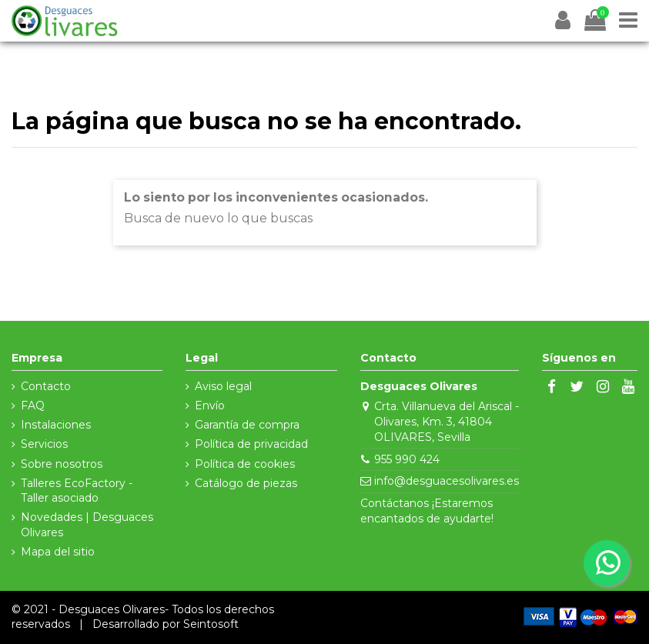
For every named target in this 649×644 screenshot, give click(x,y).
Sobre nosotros (62, 464)
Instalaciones (56, 425)
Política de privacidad (251, 444)
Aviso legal (223, 386)
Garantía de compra (247, 425)
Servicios (44, 444)
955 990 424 (407, 459)
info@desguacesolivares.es (447, 481)
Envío (210, 405)
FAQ (33, 405)
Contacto (46, 386)
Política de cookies (245, 464)
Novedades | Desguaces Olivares (87, 525)
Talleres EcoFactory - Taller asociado (77, 491)
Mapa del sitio (58, 552)
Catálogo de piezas (246, 483)
